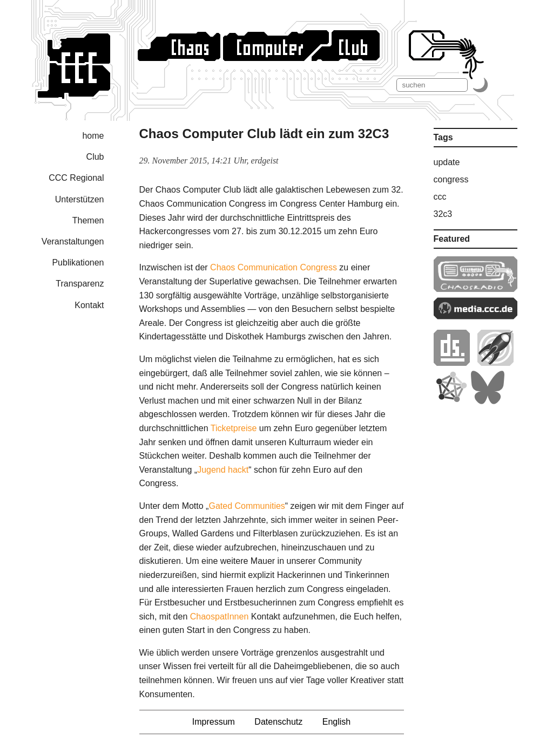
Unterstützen (80, 199)
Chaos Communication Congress (274, 267)
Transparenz (80, 284)
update (447, 162)
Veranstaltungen (73, 241)
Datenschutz (278, 722)
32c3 (443, 214)
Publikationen (78, 263)
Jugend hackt (223, 470)
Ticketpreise (234, 428)
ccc (440, 197)
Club (95, 157)
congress (451, 179)
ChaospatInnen (220, 617)
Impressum (214, 722)
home (93, 136)
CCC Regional (76, 178)
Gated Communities (247, 506)
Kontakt (89, 305)
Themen (88, 220)
